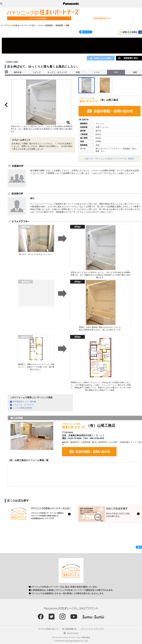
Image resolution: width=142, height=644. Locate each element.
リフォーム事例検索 (45, 25)
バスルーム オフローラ (23, 405)
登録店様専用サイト (102, 18)
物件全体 (18, 72)
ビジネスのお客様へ (38, 18)
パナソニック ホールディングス (92, 629)
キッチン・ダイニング (57, 72)
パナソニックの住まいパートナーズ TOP (20, 25)
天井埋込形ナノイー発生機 (24, 402)
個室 (135, 72)
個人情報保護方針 (69, 629)
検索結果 (59, 25)
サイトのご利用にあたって (48, 629)
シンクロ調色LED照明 (22, 408)
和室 (78, 72)
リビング (37, 72)
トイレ (97, 72)
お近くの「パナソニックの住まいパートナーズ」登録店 (109, 159)
